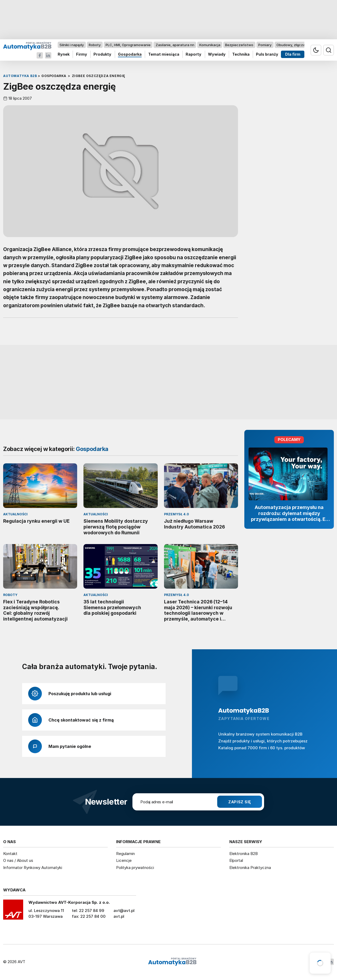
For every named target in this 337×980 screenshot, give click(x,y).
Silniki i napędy (72, 45)
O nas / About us (18, 860)
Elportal (236, 860)
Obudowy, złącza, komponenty (302, 45)
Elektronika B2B (244, 854)
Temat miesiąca (164, 54)
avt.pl (119, 916)
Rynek (64, 54)
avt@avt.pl (124, 911)
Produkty (102, 54)
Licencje (124, 860)
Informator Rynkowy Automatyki (33, 868)
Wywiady (217, 54)
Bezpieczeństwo (239, 45)
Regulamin (125, 854)
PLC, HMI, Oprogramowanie (128, 45)
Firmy (82, 54)
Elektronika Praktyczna (250, 868)
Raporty (194, 54)
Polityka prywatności (135, 868)
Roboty (95, 45)
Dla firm (293, 54)
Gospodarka (130, 54)
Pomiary (265, 45)
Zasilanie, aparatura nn (175, 45)
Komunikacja (210, 45)
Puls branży (267, 54)
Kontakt (10, 854)
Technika (241, 54)
